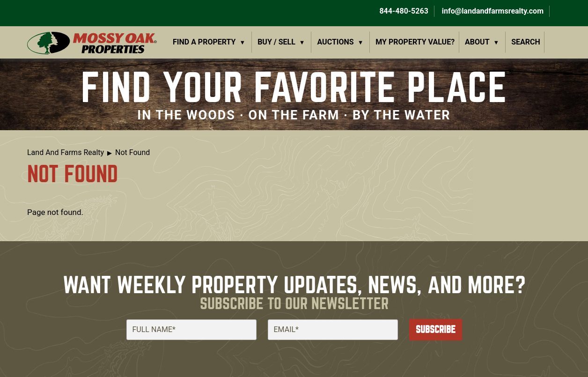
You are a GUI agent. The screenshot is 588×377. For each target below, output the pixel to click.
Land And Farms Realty (66, 152)
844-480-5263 (403, 11)
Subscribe (436, 329)
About (477, 42)
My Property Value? (415, 42)
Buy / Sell (276, 42)
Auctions (336, 42)
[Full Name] (191, 330)
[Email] (333, 330)
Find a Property (204, 42)
